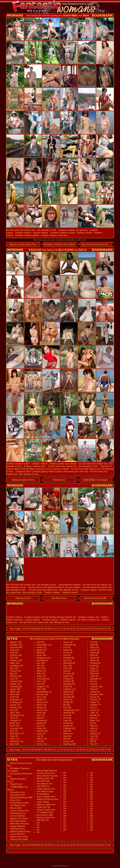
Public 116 (15, 684)
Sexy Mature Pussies (47, 776)
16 (71, 629)
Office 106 (42, 739)
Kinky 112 (42, 647)
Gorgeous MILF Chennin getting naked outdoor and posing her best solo (52, 471)
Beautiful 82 (69, 663)
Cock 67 (14, 718)
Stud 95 (67, 718)
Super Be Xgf (43, 807)
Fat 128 (67, 707)
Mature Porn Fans (19, 837)
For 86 (40, 736)
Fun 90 (67, 647)
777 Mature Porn (45, 812)
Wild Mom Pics (17, 829)
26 (102, 629)
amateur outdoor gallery (27, 235)
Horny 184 (15, 689)
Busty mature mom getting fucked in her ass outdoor (54, 587)
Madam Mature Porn (20, 831)
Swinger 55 (16, 720)
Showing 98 (16, 687)
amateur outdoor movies (63, 233)
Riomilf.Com (59, 480)
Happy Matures (18, 826)
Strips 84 (14, 650)
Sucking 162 (70, 744)
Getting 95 (42, 720)
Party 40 (68, 687)
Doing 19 (95, 697)
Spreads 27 (96, 679)
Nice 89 (67, 731)
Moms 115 (42, 710)
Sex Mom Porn (59, 598)
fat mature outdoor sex (89, 620)
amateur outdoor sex (88, 617)
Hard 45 (67, 736)
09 (49, 629)
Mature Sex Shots (19, 818)
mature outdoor (41, 233)
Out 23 (93, 731)
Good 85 (94, 666)
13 (61, 629)
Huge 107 (68, 726)
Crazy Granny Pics (19, 811)
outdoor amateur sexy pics (54, 235)
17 (74, 629)
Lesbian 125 (96, 687)
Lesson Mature (17, 816)
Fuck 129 (15, 726)
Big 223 (14, 673)
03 (30, 629)
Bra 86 (67, 705)
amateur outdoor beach (18, 464)
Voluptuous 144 (71, 710)
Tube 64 (94, 676)
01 (24, 629)
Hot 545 (41, 642)
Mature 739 (16, 642)
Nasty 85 (95, 658)
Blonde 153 (42, 694)
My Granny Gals (45, 815)
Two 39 (94, 684)
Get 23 (93, 681)
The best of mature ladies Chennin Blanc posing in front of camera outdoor (59, 468)
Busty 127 (42, 650)
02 (27, 629)
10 (52, 629)
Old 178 (14, 679)
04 (33, 629)
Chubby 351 (16, 645)
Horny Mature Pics (46, 797)
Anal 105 (14, 697)
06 (39, 629)
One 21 (94, 707)
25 (99, 629)
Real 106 (41, 713)
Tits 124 (41, 666)
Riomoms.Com (23, 598)
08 (46, 629)
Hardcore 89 (70, 645)
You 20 (94, 744)
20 (83, 629)
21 (87, 629)
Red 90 (67, 671)
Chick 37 (94, 671)
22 (90, 629)
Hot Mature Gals (45, 791)
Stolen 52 (41, 707)
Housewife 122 (44, 645)
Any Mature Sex (45, 784)
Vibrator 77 (96, 705)
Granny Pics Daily (19, 839)
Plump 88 (68, 723)
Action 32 (41, 676)
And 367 (14, 653)
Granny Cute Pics (46, 817)
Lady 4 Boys (43, 802)
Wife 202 (41, 673)
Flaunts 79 (95, 700)
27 (106, 629)
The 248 (14, 658)
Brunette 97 (43, 660)
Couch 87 (95, 650)
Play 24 (94, 726)
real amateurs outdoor (70, 585)
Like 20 (94, 718)
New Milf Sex (43, 781)
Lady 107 (41, 734)
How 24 (94, 728)
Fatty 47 (94, 668)
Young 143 (15, 671)
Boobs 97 (41, 700)
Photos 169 (16, 676)
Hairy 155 (15, 663)
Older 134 (15, 692)
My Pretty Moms (18, 821)
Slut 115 (41, 668)
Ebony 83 (41, 728)
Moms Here (16, 808)
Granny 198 (16, 655)
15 (68, 629)
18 (77, 629)
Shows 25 (68, 694)
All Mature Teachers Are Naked (59, 244)
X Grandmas (43, 794)
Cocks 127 (15, 705)
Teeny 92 (68, 642)
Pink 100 (68, 668)
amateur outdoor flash (35, 466)
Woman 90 (69, 713)
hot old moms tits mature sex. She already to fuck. (32, 230)
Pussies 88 (69, 673)
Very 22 (94, 739)
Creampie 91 (43, 679)
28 (109, 629)
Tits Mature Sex (18, 805)
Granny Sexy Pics (46, 773)
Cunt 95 (67, 715)
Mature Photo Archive (48, 799)
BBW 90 (41, 653)
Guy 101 (68, 660)
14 (64, 629)
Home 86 (95, 653)
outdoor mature (85, 233)
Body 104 (15, 723)
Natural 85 (69, 692)
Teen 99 (14, 736)
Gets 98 (41, 684)
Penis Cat (15, 800)
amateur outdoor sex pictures (73, 230)
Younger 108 (16, 728)
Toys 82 (94, 689)
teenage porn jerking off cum (66, 240)
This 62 (94, 642)
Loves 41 (95, 710)
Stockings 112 (17, 715)
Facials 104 (16, 707)
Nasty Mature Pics (46, 789)
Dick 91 (67, 655)
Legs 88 (67, 720)
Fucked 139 (16, 681)
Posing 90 (68, 679)
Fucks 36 (68, 653)
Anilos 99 (41, 723)
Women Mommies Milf (95, 598)
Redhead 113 (17, 741)
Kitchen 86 (69, 681)
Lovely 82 (95, 692)
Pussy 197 (69, 741)
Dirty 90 (94, 655)
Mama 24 (68, 734)
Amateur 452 (97, 694)
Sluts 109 (41, 655)
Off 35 (93, 741)
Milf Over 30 (43, 820)
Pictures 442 (16, 647)
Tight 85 (94, 645)
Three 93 (68, 700)
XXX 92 (41, 741)
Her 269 (41, 663)
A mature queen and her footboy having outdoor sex (50, 617)
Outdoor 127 (70, 689)
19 (80, 629)
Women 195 (16, 660)
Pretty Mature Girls (19, 803)
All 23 (93, 723)
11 (55, 629)
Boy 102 (14, 731)
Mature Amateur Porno (23, 480)
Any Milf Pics (43, 786)
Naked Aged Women (47, 771)
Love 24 (94, 736)
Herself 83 (95, 663)
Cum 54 (41, 726)
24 (96, 629)
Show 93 (94, 647)
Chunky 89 (69, 697)
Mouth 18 (95, 715)
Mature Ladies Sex (46, 804)
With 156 (41, 689)
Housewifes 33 (44, 692)
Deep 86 (68, 650)
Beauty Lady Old (45, 778)
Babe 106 (95, 720)
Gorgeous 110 (44, 658)
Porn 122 (41, 681)
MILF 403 (15, 713)
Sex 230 (14, 668)
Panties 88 (69, 658)
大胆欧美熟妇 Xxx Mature (95, 480)
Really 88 (68, 702)
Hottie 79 (95, 702)
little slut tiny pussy (40, 240)
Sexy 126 (41, 697)
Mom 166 (15, 694)
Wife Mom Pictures (20, 824)
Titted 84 (94, 673)
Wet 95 (67, 739)
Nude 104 (68, 676)
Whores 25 (42, 702)
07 (42, 629)
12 (58, 629)
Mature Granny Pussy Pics (23, 244)
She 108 (68, 666)
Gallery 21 (95, 734)
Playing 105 (69, 728)
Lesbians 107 (17, 666)
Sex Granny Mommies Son (95, 244)
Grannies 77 (16, 700)
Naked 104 (42, 731)
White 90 (95, 660)
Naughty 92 (69, 684)
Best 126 (14, 744)
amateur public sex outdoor (63, 464)
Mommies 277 (17, 734)
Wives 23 (41, 671)
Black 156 (42, 705)
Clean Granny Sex (46, 810)
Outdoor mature (23, 233)
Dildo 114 (15, 739)
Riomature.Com (18, 813)
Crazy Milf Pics (17, 834)
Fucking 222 (16, 702)
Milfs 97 (41, 718)
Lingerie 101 (43, 687)
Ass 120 (14, 710)
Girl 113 (41, 715)
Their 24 (94, 713)
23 (93, 629)
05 (36, 629)
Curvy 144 (42, 744)
